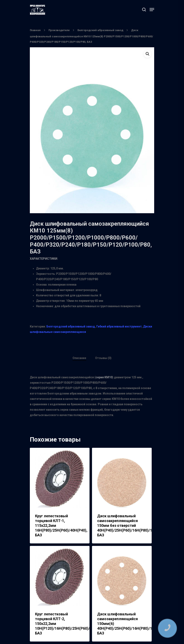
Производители (59, 30)
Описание (79, 358)
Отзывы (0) (103, 358)
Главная (35, 30)
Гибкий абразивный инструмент (119, 326)
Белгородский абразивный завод (100, 30)
